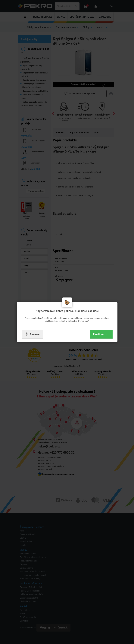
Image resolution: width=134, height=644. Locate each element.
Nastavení (32, 334)
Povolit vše (101, 334)
